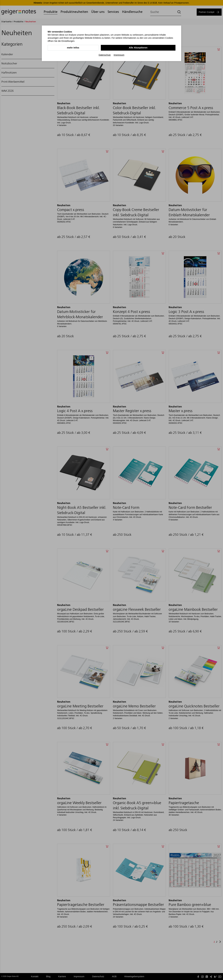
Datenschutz (105, 55)
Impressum (119, 55)
